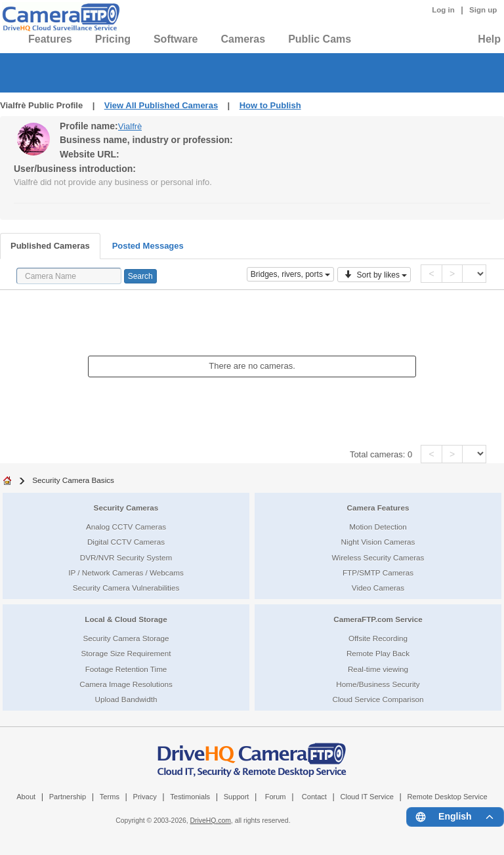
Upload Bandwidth (126, 699)
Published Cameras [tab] (50, 246)
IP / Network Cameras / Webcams (126, 573)
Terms (110, 797)
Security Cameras (126, 508)
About (26, 797)
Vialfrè (130, 126)
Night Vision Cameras (378, 542)
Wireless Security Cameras (378, 557)
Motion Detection (378, 527)
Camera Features (378, 508)
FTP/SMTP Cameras (378, 573)
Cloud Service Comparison (378, 699)
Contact (314, 797)
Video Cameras (378, 588)
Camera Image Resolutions (126, 684)
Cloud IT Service (367, 797)
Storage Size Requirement (126, 653)
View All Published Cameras (161, 105)
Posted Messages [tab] (148, 246)
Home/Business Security (378, 684)
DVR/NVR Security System (126, 557)
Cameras (243, 39)
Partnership (68, 797)
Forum (276, 797)
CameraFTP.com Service (378, 619)
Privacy (145, 797)
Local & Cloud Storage (126, 619)
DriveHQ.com (211, 821)
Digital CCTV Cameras (126, 542)
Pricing (113, 39)
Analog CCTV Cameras (126, 527)
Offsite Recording (378, 638)
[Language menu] (455, 817)
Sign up (483, 10)
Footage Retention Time (126, 669)
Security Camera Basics (73, 480)
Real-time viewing (378, 669)
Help (489, 39)
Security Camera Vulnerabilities (126, 588)
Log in (443, 10)
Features (50, 39)
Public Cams (320, 39)
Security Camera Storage (126, 638)
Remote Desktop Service (448, 797)
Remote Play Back (378, 653)
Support (237, 797)
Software (176, 39)
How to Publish (270, 105)
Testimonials (190, 797)
